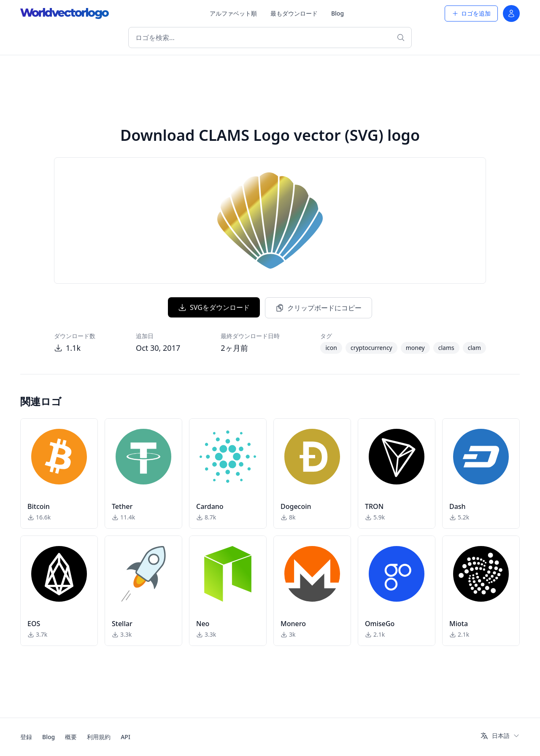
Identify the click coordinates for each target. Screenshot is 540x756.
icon (331, 348)
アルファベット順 (233, 13)
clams (446, 348)
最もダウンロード (294, 13)
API (126, 737)
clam (474, 348)
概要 (71, 737)
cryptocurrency (371, 348)
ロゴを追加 (471, 13)
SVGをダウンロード (214, 307)
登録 (26, 737)
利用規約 (99, 737)
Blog (337, 13)
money (415, 348)
